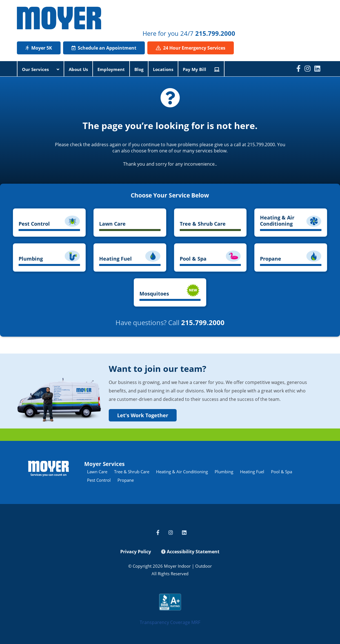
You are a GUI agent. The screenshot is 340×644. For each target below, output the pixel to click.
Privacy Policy (136, 552)
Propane (126, 480)
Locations (163, 69)
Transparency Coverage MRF (170, 622)
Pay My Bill (201, 69)
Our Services (41, 69)
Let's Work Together (143, 415)
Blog (139, 69)
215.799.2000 (215, 33)
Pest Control (99, 480)
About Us (78, 69)
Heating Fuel (252, 472)
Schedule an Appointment (104, 48)
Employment (111, 69)
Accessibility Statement (190, 552)
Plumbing (224, 472)
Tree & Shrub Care (132, 472)
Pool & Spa (282, 472)
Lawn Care (97, 472)
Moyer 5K (39, 48)
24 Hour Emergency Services (191, 48)
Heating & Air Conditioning (182, 472)
